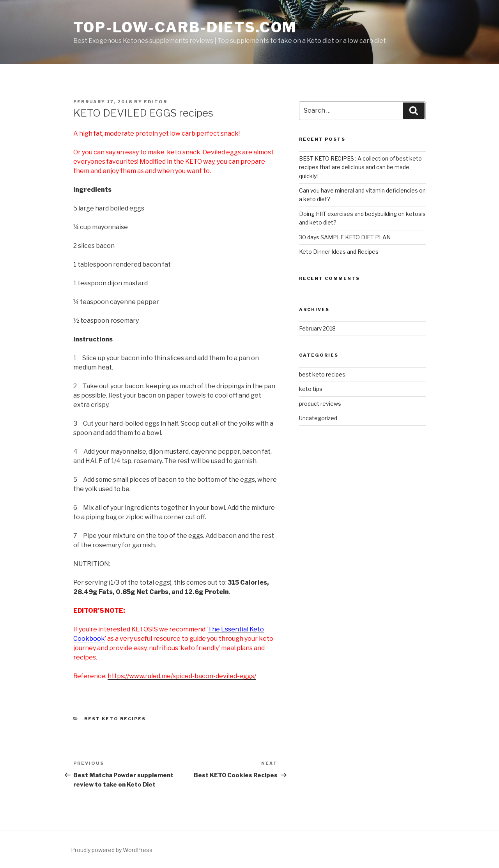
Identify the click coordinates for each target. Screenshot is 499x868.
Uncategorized (318, 418)
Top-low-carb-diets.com (185, 27)
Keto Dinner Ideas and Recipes (339, 252)
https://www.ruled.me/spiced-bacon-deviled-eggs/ (182, 676)
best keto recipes (115, 719)
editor (156, 102)
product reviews (320, 404)
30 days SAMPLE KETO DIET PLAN (345, 237)
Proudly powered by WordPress (112, 850)
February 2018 (317, 328)
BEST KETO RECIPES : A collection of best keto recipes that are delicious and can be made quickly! (360, 167)
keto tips (311, 389)
